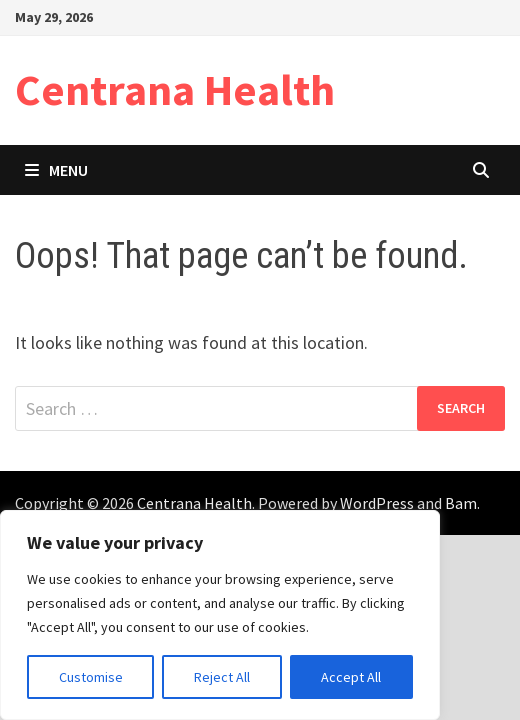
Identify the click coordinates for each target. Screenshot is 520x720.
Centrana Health (175, 89)
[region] (220, 615)
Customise (91, 677)
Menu (56, 170)
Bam (461, 503)
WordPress (377, 503)
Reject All (222, 677)
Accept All (351, 677)
